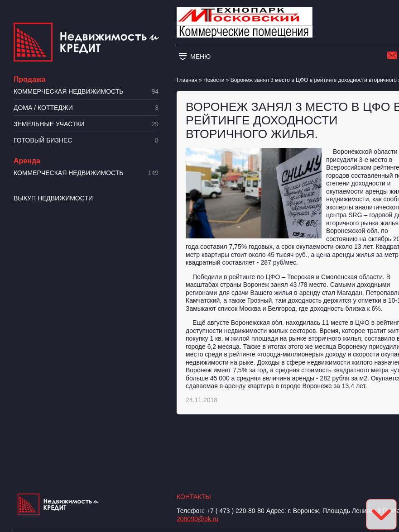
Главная (187, 80)
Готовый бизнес (86, 140)
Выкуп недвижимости (53, 198)
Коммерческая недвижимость (86, 92)
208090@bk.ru (197, 519)
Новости (214, 80)
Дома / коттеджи (86, 108)
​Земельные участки (86, 124)
